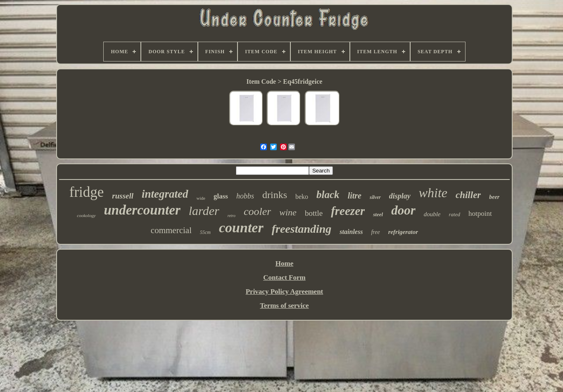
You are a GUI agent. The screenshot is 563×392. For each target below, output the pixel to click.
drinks (275, 195)
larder (204, 211)
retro (232, 216)
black (328, 195)
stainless (351, 232)
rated (455, 214)
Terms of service (284, 306)
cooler (257, 211)
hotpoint (480, 214)
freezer (348, 211)
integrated (165, 194)
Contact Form (284, 277)
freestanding (302, 229)
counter (241, 228)
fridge (87, 192)
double (432, 214)
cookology (86, 215)
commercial (171, 230)
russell (123, 196)
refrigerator (403, 232)
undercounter (142, 210)
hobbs (245, 196)
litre (355, 196)
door (403, 210)
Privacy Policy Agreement (285, 292)
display (400, 196)
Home (284, 263)
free (375, 232)
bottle (314, 213)
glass (221, 196)
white (433, 193)
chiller (468, 195)
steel (378, 214)
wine (288, 212)
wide (201, 198)
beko (302, 197)
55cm (205, 232)
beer (494, 197)
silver (375, 197)
